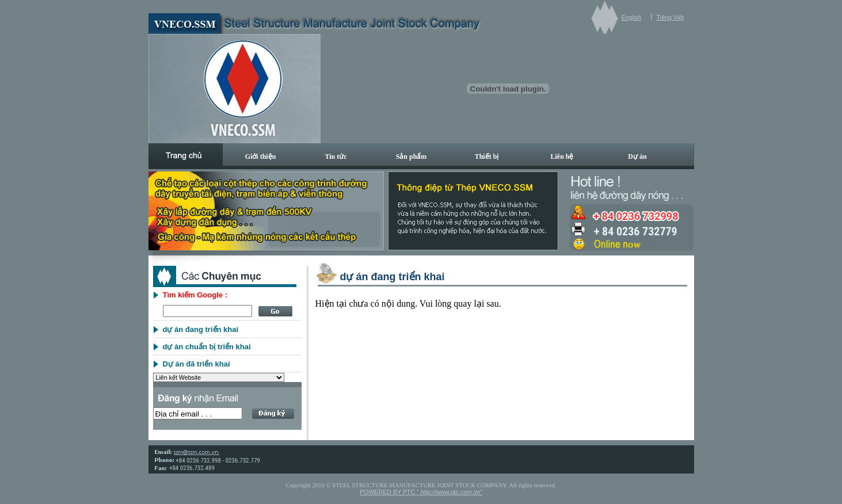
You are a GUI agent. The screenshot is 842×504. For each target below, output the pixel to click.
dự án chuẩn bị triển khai (207, 347)
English (632, 17)
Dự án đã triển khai (197, 364)
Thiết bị (487, 156)
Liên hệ (562, 156)
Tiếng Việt (670, 17)
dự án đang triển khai (201, 329)
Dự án (637, 156)
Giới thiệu (261, 156)
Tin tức (336, 156)
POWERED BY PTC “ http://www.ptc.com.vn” (421, 492)
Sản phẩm (412, 156)
